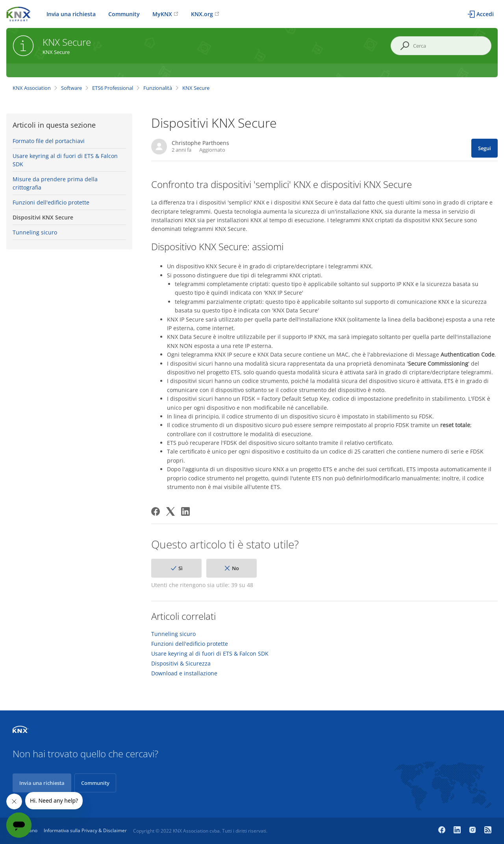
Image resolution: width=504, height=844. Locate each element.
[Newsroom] (488, 831)
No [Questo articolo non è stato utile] (235, 568)
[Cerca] (441, 46)
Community (124, 14)
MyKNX (162, 14)
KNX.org (202, 14)
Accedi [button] (485, 14)
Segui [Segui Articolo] (485, 148)
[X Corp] (170, 511)
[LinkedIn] (185, 511)
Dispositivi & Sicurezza (181, 664)
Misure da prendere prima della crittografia (55, 183)
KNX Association (32, 88)
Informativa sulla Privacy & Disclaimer (85, 830)
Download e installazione (184, 673)
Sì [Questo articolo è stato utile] (181, 568)
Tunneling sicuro (35, 232)
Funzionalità (158, 88)
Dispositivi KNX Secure (43, 217)
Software (71, 88)
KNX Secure (196, 88)
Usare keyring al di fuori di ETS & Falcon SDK (65, 160)
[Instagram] (473, 831)
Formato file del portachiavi (49, 141)
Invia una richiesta (71, 14)
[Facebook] (156, 511)
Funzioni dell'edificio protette (51, 202)
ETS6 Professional (113, 88)
